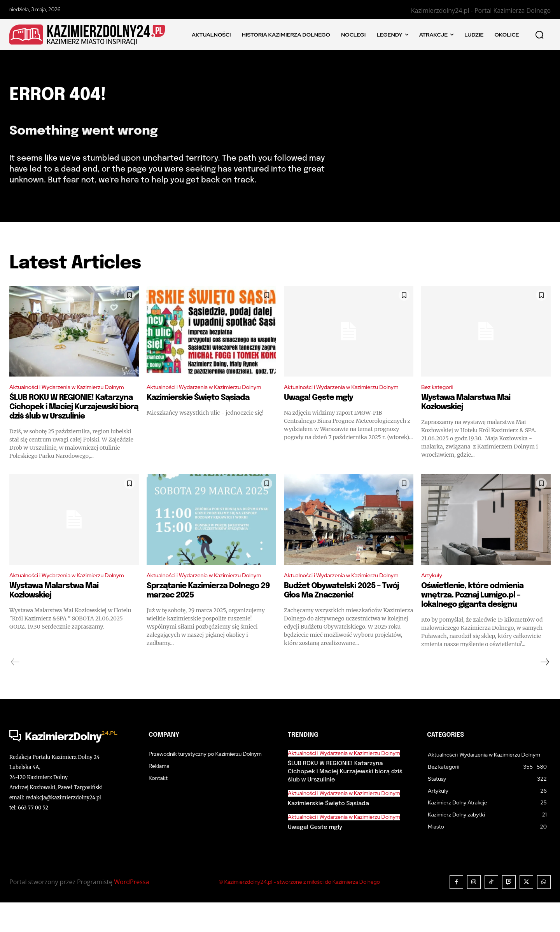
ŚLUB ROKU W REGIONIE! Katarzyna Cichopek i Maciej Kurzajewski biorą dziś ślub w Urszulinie (74, 427)
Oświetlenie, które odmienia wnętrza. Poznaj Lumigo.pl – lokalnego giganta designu (472, 616)
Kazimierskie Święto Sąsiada (198, 417)
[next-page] (544, 692)
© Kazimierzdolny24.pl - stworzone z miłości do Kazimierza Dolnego (299, 911)
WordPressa (131, 911)
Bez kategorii (439, 396)
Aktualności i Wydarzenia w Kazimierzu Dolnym (62, 401)
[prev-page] (15, 692)
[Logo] (71, 767)
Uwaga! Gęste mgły (318, 417)
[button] (539, 35)
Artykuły (433, 595)
